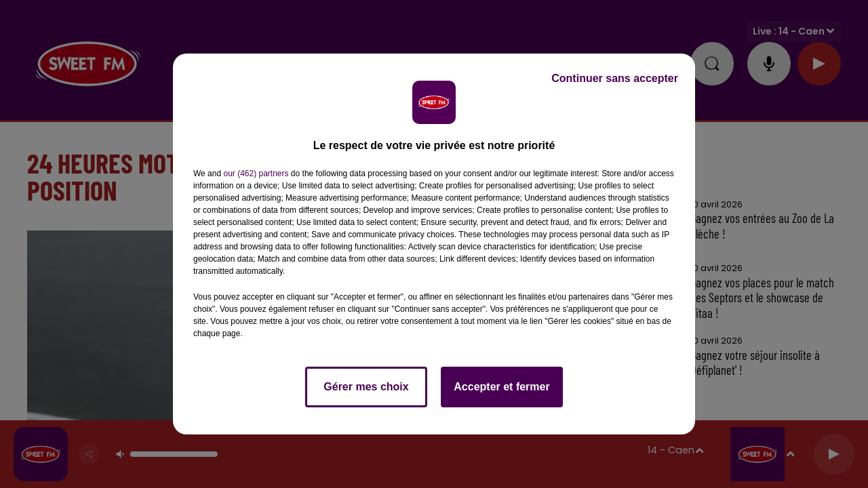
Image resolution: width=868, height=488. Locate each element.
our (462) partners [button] (256, 174)
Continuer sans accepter (615, 78)
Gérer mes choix (366, 387)
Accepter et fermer (501, 387)
